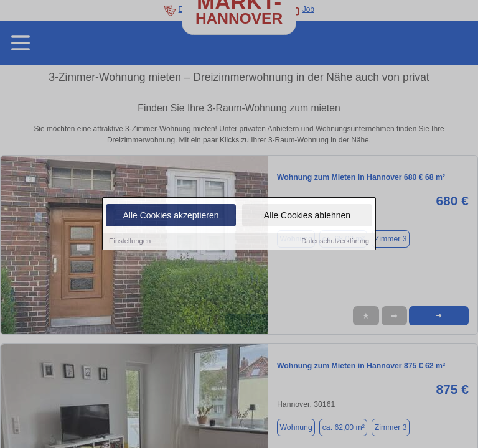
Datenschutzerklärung (335, 242)
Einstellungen (130, 242)
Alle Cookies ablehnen (307, 217)
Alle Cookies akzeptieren (171, 217)
